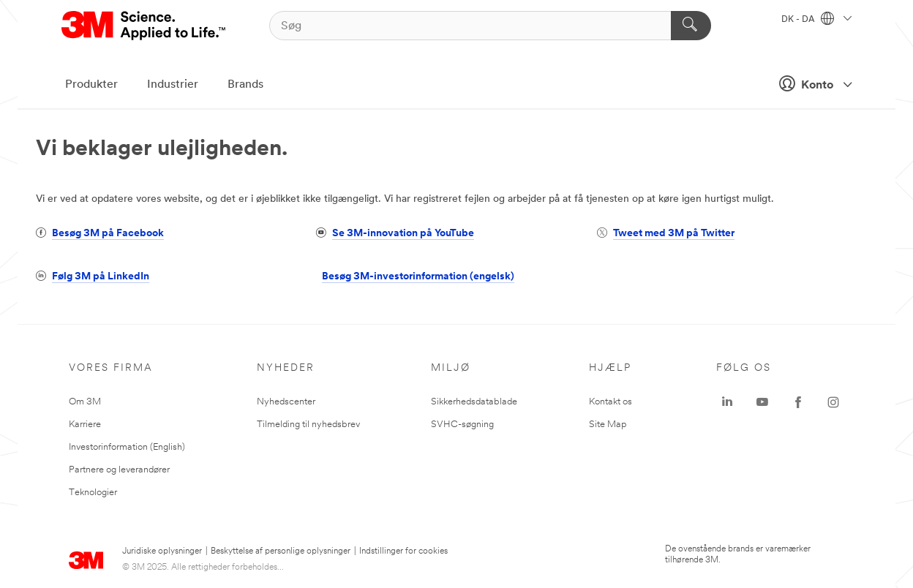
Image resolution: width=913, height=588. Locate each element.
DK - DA (816, 20)
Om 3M (85, 402)
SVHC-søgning (462, 425)
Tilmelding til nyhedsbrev (308, 425)
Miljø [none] (451, 368)
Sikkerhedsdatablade (474, 402)
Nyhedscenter (286, 402)
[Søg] (491, 26)
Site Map (608, 425)
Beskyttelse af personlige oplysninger (281, 551)
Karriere (85, 425)
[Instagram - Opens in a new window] (833, 402)
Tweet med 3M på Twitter (674, 234)
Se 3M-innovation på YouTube (403, 234)
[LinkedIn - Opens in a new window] (727, 402)
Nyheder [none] (286, 368)
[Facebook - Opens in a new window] (798, 402)
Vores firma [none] (111, 368)
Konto (811, 83)
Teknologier (93, 493)
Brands (245, 85)
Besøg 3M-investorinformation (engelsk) (418, 277)
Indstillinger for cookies (403, 551)
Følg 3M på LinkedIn (101, 277)
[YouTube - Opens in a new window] (762, 402)
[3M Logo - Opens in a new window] (144, 26)
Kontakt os (610, 402)
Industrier (173, 85)
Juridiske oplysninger (162, 551)
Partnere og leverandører (119, 470)
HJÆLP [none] (610, 368)
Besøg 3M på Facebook (108, 234)
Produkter (91, 85)
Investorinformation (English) (127, 447)
